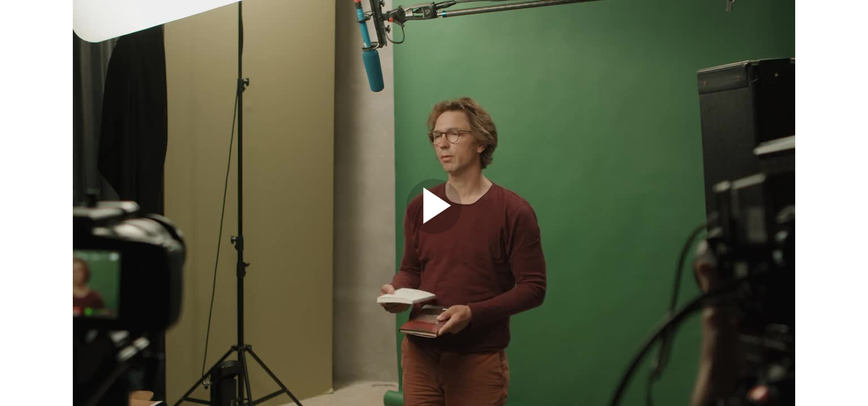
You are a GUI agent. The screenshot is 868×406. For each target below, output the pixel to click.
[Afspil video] (434, 231)
